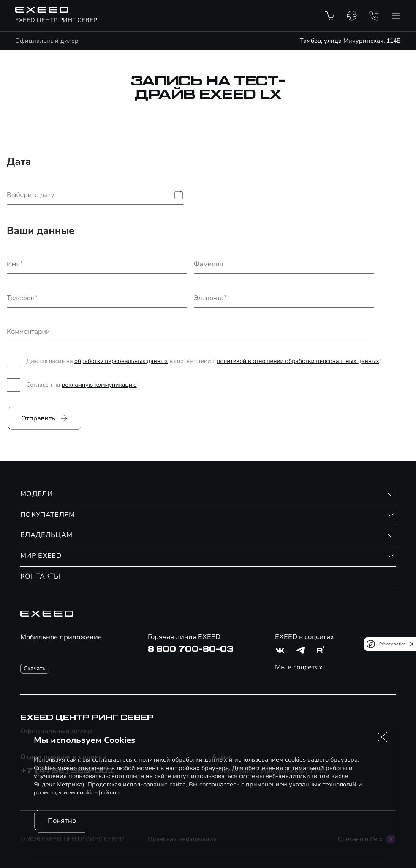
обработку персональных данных (121, 361)
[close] (412, 644)
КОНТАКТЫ (40, 576)
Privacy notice (392, 644)
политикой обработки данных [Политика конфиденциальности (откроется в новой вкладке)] (183, 760)
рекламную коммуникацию (99, 385)
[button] (382, 737)
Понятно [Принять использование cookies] (62, 821)
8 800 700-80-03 (191, 649)
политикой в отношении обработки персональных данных (298, 361)
